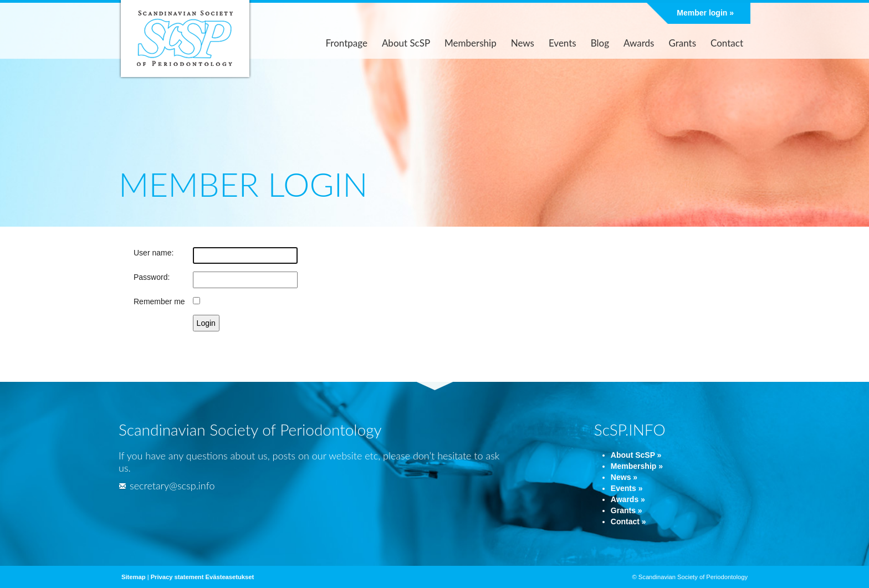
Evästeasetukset (230, 577)
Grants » (627, 510)
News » (624, 477)
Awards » (628, 499)
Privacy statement (177, 577)
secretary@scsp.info (167, 485)
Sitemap (134, 577)
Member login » (705, 13)
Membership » (637, 466)
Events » (627, 488)
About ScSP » (636, 455)
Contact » (628, 521)
